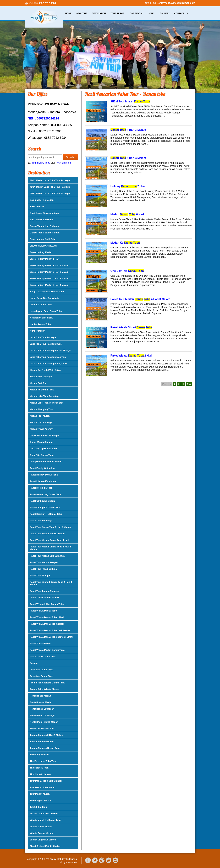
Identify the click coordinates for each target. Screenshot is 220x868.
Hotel (151, 13)
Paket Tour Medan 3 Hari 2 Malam (48, 534)
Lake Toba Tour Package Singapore (49, 364)
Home (68, 13)
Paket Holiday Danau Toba (44, 475)
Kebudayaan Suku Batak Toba (46, 311)
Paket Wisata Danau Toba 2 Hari (47, 624)
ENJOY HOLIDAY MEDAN (43, 246)
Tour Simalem (64, 163)
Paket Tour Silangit (40, 575)
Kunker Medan (38, 331)
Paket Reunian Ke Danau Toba (46, 514)
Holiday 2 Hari (128, 186)
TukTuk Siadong (38, 807)
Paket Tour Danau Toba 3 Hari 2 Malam (50, 527)
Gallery (165, 13)
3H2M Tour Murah (130, 101)
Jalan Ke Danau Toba (41, 305)
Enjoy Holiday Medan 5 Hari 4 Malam (49, 285)
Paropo (34, 663)
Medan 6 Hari (127, 214)
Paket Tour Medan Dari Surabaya (47, 556)
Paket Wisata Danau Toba (43, 611)
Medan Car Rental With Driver (46, 370)
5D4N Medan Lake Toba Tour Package (50, 193)
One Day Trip (127, 271)
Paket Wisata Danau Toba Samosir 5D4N (51, 637)
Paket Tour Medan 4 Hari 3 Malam (140, 299)
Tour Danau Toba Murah (43, 787)
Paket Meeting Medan (41, 488)
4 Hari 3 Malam (128, 130)
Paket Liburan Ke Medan (43, 481)
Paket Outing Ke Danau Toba (45, 507)
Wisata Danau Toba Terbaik (44, 814)
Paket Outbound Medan (42, 501)
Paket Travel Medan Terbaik (45, 598)
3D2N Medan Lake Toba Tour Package (50, 180)
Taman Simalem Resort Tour (45, 748)
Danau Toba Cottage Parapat (45, 233)
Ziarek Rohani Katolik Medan (45, 846)
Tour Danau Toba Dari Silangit (46, 781)
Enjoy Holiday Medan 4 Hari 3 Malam (49, 278)
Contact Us (181, 13)
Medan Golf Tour (39, 383)
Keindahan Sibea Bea (41, 318)
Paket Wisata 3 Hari (131, 327)
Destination (99, 13)
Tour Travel (118, 13)
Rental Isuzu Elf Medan (42, 709)
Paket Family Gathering (42, 468)
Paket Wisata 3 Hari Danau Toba (47, 604)
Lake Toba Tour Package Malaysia (48, 357)
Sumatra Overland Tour (42, 728)
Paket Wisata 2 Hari (131, 356)
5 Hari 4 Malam (128, 158)
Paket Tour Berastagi (41, 521)
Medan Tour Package (41, 422)
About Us (82, 13)
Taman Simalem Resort (42, 742)
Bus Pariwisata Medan (42, 220)
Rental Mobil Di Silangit (42, 715)
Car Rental (136, 13)
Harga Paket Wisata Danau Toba (47, 292)
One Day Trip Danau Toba (43, 449)
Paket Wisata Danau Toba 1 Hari (47, 617)
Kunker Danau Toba (40, 324)
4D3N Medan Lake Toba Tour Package (50, 187)
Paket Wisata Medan (41, 643)
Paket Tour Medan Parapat (44, 562)
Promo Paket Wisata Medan (45, 689)
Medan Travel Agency (41, 429)
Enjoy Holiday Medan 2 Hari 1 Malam (49, 265)
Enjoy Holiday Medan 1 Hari (45, 259)
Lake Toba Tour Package (43, 337)
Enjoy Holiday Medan (41, 252)
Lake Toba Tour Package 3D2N (46, 344)
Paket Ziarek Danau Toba (43, 657)
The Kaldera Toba (39, 768)
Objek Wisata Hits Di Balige (44, 435)
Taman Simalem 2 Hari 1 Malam (46, 735)
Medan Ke (125, 243)
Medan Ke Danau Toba (42, 390)
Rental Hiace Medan (40, 696)
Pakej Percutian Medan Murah (46, 462)
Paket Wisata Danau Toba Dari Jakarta (50, 630)
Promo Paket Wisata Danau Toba (47, 683)
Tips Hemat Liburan (40, 774)
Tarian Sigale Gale (40, 755)
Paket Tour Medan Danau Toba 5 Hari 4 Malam (50, 548)
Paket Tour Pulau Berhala (43, 569)
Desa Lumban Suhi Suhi (43, 239)
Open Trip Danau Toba (42, 455)
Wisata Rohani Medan (41, 833)
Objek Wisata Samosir (42, 442)
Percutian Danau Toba (42, 670)
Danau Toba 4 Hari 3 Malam (44, 226)
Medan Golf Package (41, 377)
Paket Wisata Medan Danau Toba (47, 650)
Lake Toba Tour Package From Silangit (50, 350)
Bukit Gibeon (37, 206)
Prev (164, 384)
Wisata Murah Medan (41, 827)
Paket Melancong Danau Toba (46, 494)
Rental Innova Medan (41, 702)
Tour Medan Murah (40, 794)
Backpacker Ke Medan (42, 200)
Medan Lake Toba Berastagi (45, 396)
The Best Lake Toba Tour (43, 761)
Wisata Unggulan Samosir (44, 840)
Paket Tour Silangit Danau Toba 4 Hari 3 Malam (51, 583)
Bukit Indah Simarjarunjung (45, 213)
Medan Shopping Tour (42, 409)
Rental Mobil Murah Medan (44, 722)
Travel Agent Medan (40, 800)
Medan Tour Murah (40, 416)
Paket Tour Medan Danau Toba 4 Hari (49, 540)
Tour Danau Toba (41, 163)
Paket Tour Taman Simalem (44, 591)
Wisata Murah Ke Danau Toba (46, 820)
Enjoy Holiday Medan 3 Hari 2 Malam (49, 272)
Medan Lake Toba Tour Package (47, 403)
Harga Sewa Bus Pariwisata (45, 298)
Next (189, 384)
